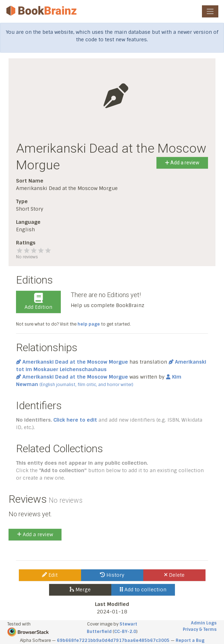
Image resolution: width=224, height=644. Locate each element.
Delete (174, 575)
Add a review (182, 163)
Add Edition (38, 302)
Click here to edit (75, 420)
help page (89, 324)
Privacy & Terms (200, 629)
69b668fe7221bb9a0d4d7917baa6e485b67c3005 (113, 640)
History (112, 575)
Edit (50, 575)
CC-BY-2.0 (125, 632)
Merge (80, 590)
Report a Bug (190, 640)
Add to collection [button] (143, 590)
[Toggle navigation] (210, 11)
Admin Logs (204, 623)
